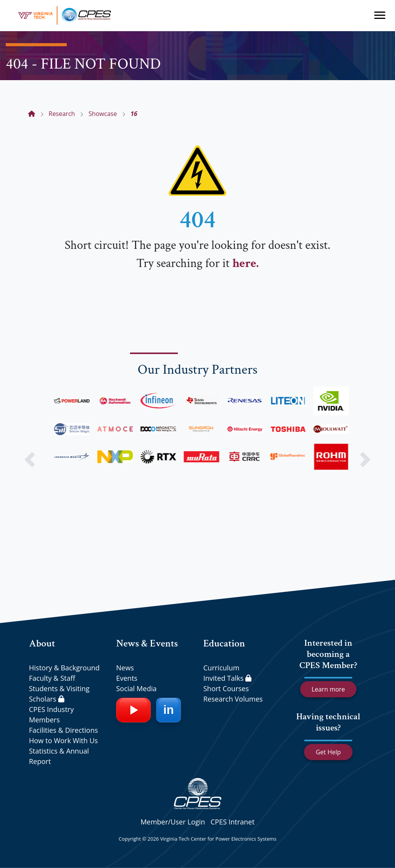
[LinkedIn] (169, 710)
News (125, 668)
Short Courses (226, 688)
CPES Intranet (233, 822)
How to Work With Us (63, 740)
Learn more (328, 689)
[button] (30, 460)
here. (245, 263)
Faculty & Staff (52, 678)
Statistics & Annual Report (59, 756)
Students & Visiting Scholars (59, 694)
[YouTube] (133, 710)
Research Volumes (233, 699)
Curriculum (221, 668)
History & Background (64, 668)
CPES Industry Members (51, 714)
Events (127, 678)
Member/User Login (173, 822)
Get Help (328, 752)
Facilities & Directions (63, 730)
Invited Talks (227, 678)
